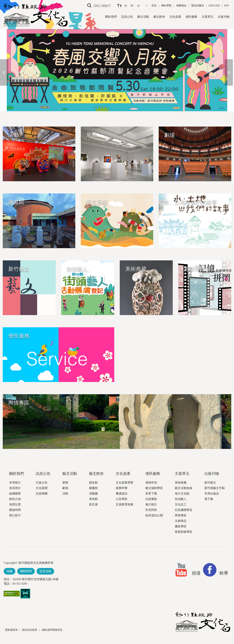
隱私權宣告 (12, 630)
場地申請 (151, 483)
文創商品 (181, 521)
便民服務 (191, 17)
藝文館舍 (159, 17)
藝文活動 (143, 17)
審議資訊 (122, 493)
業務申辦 (122, 488)
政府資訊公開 (154, 515)
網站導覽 (167, 6)
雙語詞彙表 (198, 6)
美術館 (93, 499)
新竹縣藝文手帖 (215, 488)
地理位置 (15, 504)
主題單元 (207, 17)
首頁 (154, 6)
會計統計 (151, 504)
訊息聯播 (42, 493)
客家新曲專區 (184, 532)
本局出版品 (212, 493)
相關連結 (181, 6)
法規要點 (151, 499)
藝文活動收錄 (184, 488)
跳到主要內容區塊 (2, 2)
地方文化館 (182, 493)
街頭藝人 (181, 499)
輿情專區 (181, 515)
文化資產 (175, 17)
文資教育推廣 (124, 504)
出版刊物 (224, 17)
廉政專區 (181, 526)
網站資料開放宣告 (52, 630)
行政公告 (42, 483)
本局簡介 (15, 483)
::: (147, 6)
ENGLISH (214, 6)
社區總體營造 (184, 510)
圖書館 (93, 488)
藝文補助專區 (154, 488)
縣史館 (93, 483)
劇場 (65, 488)
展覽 (65, 483)
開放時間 (15, 510)
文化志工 (181, 504)
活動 (65, 493)
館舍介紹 (15, 499)
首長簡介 (15, 488)
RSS (227, 6)
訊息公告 (127, 17)
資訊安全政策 (30, 630)
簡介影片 (15, 515)
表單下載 (151, 493)
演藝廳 (93, 493)
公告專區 (122, 499)
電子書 (209, 499)
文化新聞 (42, 488)
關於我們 (111, 17)
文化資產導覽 (124, 483)
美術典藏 (181, 483)
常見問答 (151, 510)
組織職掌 (15, 493)
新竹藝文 (210, 483)
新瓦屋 (93, 504)
